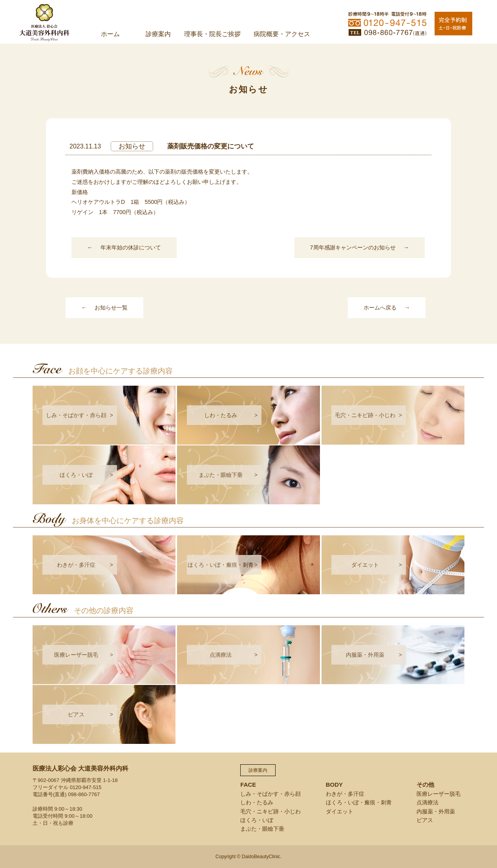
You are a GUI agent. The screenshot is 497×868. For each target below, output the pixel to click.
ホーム (110, 34)
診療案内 (158, 34)
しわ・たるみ (257, 802)
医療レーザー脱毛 (439, 794)
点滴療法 (428, 802)
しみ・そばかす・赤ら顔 (270, 794)
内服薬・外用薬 (436, 811)
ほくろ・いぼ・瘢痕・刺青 (359, 802)
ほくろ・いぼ (257, 820)
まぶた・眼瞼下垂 (262, 829)
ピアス (425, 820)
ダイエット (340, 811)
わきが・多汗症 (345, 794)
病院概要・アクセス (282, 34)
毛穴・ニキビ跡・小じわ (270, 811)
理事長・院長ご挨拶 (212, 34)
